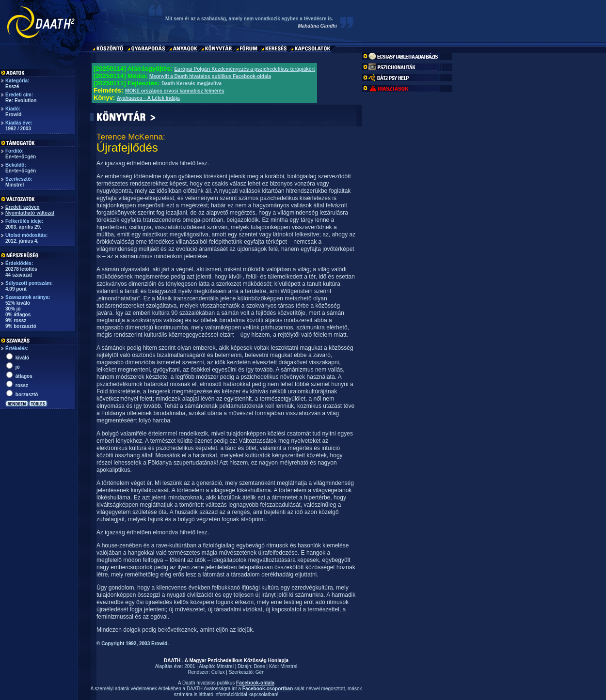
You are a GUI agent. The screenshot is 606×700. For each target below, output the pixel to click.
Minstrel (225, 666)
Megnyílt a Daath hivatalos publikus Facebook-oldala (210, 76)
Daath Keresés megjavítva (191, 84)
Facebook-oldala (255, 683)
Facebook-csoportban (268, 689)
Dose (259, 666)
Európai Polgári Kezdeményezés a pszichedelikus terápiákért (244, 69)
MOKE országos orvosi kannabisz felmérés (175, 91)
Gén (260, 672)
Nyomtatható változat (30, 213)
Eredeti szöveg (23, 207)
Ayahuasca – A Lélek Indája (148, 98)
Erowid (13, 115)
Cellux (218, 672)
